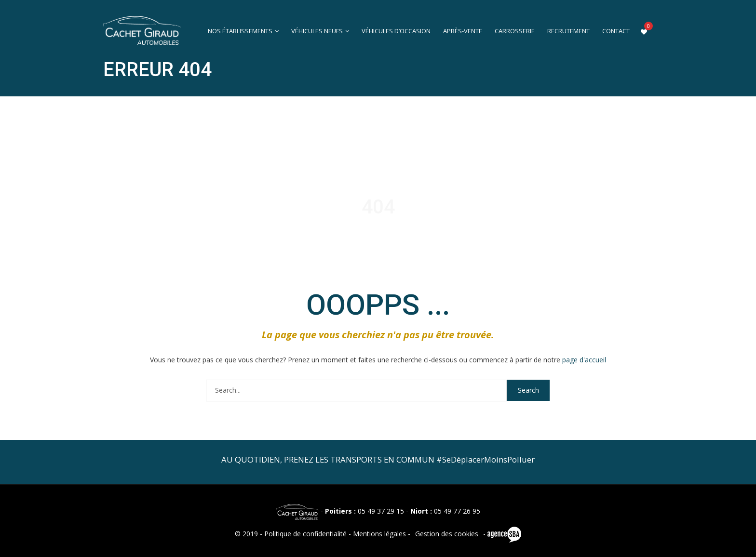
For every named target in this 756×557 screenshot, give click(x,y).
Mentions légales (379, 534)
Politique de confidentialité (305, 534)
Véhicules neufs (317, 31)
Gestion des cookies (447, 534)
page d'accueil (584, 360)
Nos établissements (240, 31)
